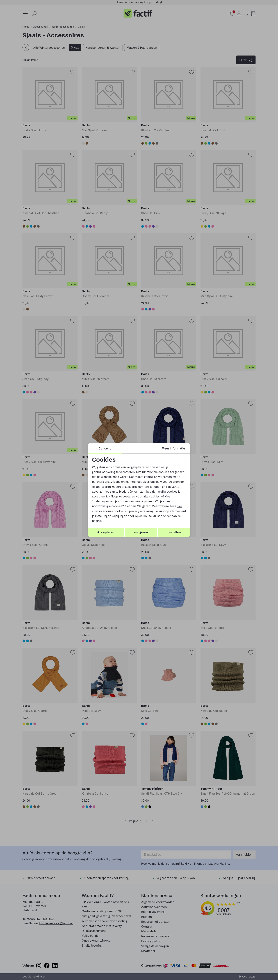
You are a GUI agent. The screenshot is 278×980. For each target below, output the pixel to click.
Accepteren (106, 532)
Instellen (174, 532)
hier (179, 506)
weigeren (141, 532)
